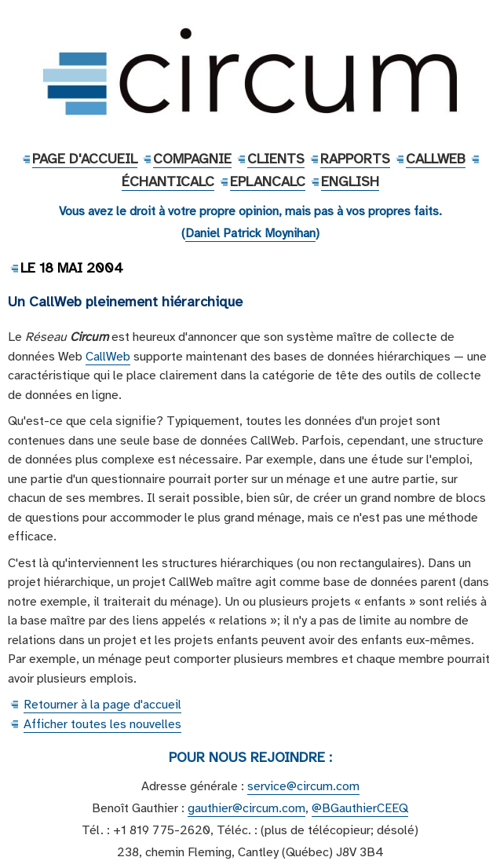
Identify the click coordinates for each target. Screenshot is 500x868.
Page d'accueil (85, 159)
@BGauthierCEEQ (360, 808)
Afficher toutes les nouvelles (102, 724)
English (350, 181)
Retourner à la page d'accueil (102, 705)
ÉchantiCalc (168, 181)
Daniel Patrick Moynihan (250, 233)
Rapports (355, 159)
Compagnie (192, 159)
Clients (276, 159)
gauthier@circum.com (246, 808)
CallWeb (436, 159)
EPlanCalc (268, 181)
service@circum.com (303, 786)
